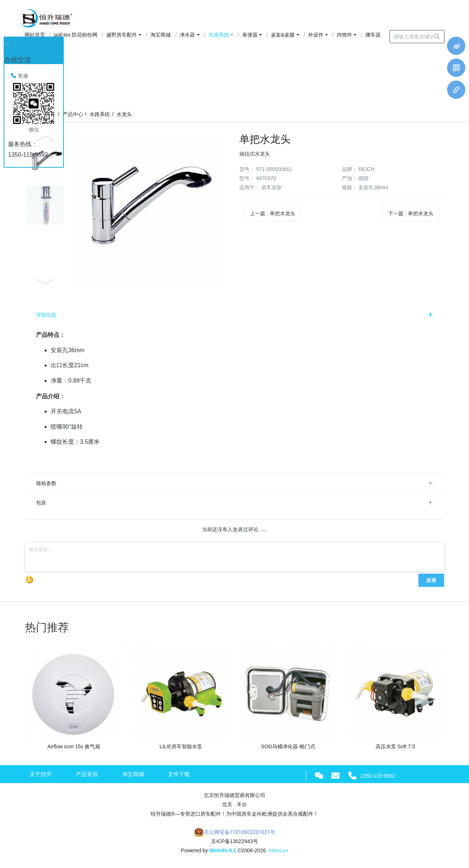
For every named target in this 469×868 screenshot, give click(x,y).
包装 (41, 503)
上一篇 (273, 213)
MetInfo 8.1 (223, 850)
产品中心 (73, 114)
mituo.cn (278, 850)
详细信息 (46, 315)
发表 (431, 580)
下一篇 (411, 213)
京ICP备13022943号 (234, 841)
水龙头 (124, 114)
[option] (127, 210)
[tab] (234, 315)
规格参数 (46, 483)
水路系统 (100, 114)
